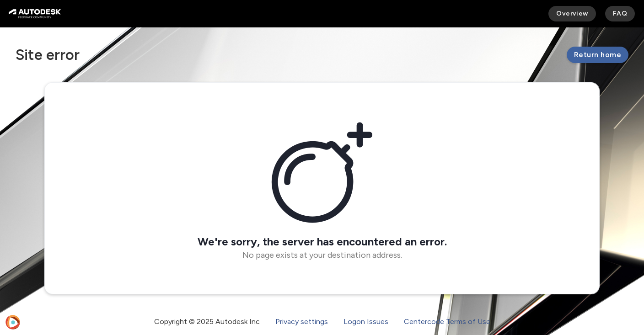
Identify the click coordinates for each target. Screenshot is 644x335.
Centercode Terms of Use (447, 322)
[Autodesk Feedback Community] (35, 14)
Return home (598, 55)
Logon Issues (366, 322)
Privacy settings (302, 322)
